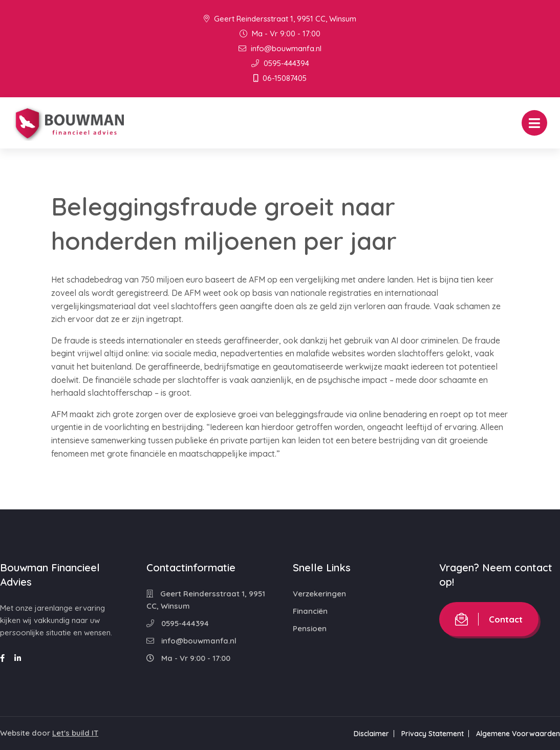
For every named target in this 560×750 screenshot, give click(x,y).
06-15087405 (280, 78)
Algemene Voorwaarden (518, 734)
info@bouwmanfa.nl (280, 48)
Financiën (310, 611)
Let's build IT (75, 733)
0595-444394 (280, 63)
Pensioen (310, 628)
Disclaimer (371, 734)
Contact (489, 619)
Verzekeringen (319, 594)
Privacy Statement (433, 734)
